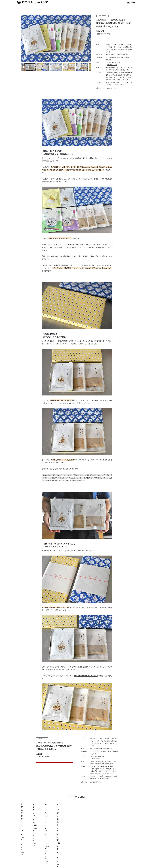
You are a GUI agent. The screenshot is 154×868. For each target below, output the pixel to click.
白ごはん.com (127, 3)
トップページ (37, 851)
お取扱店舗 (64, 851)
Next (87, 67)
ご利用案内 (51, 851)
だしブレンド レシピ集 (115, 851)
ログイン (98, 851)
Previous (25, 67)
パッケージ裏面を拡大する (106, 93)
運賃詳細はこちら (112, 69)
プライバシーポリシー (82, 851)
